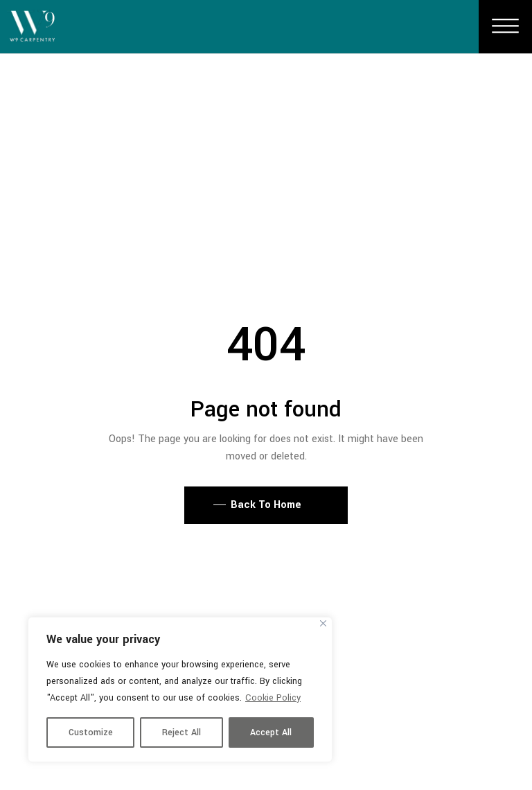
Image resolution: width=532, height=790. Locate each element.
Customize (91, 732)
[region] (180, 690)
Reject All (181, 732)
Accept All (271, 732)
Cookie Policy (273, 698)
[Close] (323, 623)
